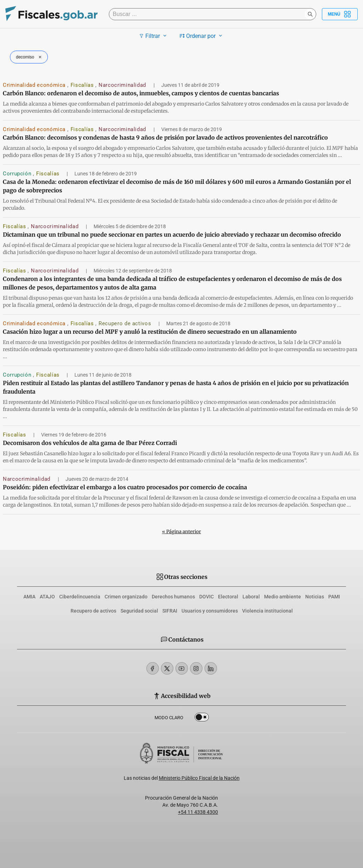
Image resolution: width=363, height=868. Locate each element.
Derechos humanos (173, 597)
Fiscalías (83, 85)
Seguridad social (139, 611)
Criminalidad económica (35, 85)
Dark (202, 718)
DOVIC (206, 597)
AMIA (29, 597)
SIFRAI (170, 611)
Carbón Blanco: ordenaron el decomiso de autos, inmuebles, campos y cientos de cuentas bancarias (141, 93)
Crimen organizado (126, 597)
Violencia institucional (267, 611)
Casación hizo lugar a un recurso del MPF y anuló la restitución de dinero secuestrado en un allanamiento (150, 332)
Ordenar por (202, 36)
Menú (340, 14)
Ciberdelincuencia (80, 597)
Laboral (251, 597)
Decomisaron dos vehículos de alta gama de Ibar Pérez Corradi (90, 443)
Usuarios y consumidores (210, 611)
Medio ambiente (283, 597)
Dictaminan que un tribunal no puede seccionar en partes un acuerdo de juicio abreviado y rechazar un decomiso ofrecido (172, 235)
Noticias (315, 597)
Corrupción (18, 174)
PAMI (334, 597)
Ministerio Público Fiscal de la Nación (199, 778)
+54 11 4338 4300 (198, 812)
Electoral (228, 597)
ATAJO (47, 597)
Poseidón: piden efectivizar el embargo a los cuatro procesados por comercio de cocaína (125, 487)
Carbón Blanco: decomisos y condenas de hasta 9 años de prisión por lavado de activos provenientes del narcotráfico (165, 137)
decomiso (30, 57)
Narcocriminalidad (123, 85)
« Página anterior (181, 532)
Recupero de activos (126, 323)
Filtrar (154, 36)
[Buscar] (209, 14)
